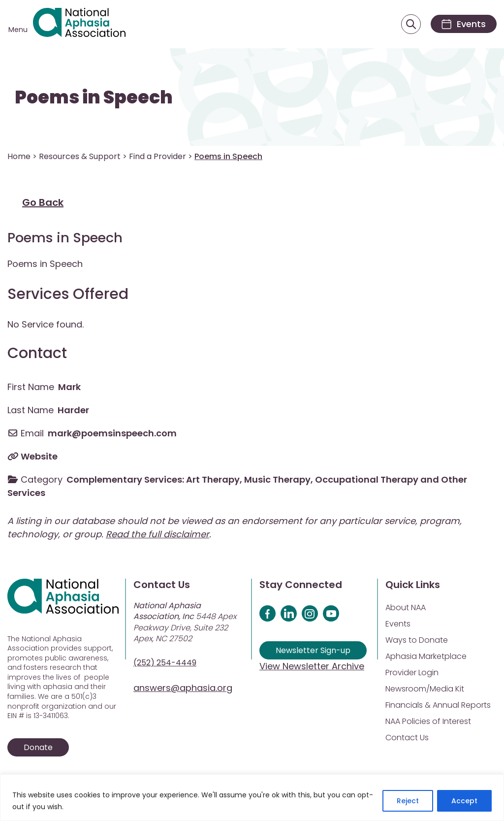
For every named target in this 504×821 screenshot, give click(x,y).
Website (39, 456)
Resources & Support (80, 156)
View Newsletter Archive (312, 666)
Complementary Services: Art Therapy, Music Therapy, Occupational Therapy (242, 479)
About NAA (406, 608)
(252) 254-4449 (165, 663)
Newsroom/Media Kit (425, 689)
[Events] (464, 24)
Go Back (43, 202)
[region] (252, 798)
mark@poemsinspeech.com (112, 433)
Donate (38, 747)
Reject (408, 801)
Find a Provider (157, 156)
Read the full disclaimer (157, 534)
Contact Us (407, 738)
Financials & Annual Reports (438, 705)
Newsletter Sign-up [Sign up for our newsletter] (313, 650)
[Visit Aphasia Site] (79, 24)
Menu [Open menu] (18, 30)
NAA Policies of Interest (428, 721)
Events (398, 624)
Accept (464, 801)
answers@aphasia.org (183, 688)
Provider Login (412, 673)
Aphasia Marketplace (426, 656)
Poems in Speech (94, 97)
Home (19, 156)
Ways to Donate (417, 640)
